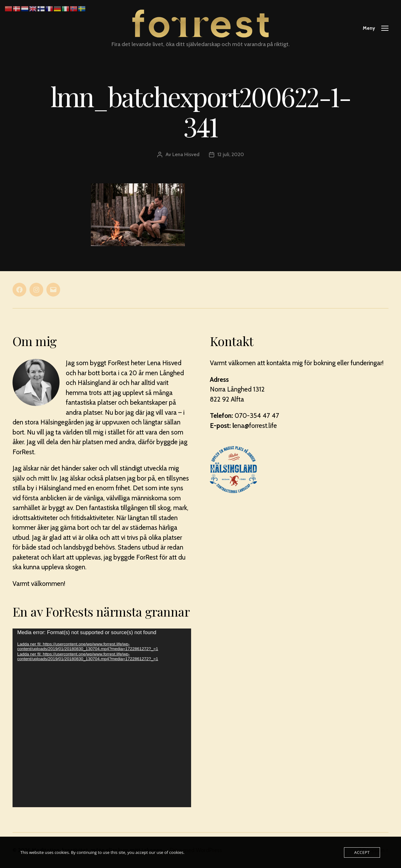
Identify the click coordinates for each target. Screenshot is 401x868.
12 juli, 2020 (231, 154)
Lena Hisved (186, 154)
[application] (102, 718)
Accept (362, 852)
